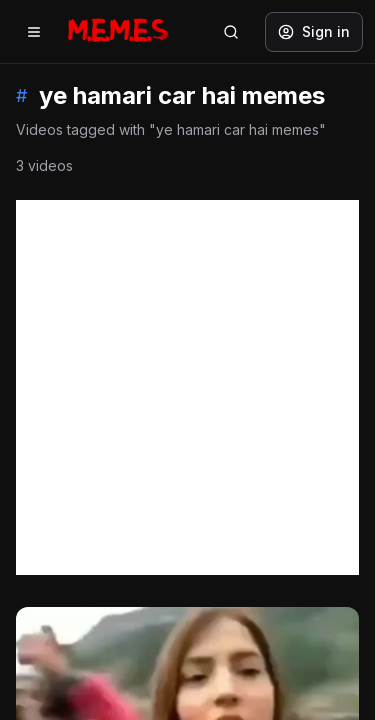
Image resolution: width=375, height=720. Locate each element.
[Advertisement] (187, 387)
